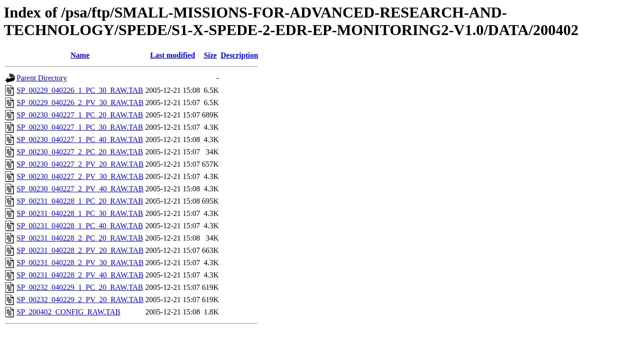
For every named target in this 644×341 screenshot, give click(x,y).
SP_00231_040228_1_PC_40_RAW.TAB (80, 226)
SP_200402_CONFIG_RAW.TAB (69, 312)
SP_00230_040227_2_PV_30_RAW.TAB (80, 176)
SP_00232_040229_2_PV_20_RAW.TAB (80, 300)
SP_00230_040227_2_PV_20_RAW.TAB (80, 164)
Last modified (173, 55)
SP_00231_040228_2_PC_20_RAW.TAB (80, 238)
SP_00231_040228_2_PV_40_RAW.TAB (80, 275)
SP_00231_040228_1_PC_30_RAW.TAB (80, 213)
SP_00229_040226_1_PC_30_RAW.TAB (80, 90)
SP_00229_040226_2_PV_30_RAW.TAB (80, 103)
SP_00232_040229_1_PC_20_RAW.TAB (80, 287)
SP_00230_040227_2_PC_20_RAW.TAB (80, 152)
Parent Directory (42, 78)
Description (239, 55)
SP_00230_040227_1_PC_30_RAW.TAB (80, 127)
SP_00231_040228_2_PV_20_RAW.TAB (80, 250)
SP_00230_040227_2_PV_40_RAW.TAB (80, 189)
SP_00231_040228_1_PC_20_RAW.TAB (80, 201)
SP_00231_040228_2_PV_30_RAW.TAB (80, 263)
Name (80, 55)
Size (211, 55)
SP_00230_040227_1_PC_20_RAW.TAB (80, 115)
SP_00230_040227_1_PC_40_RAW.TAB (80, 139)
